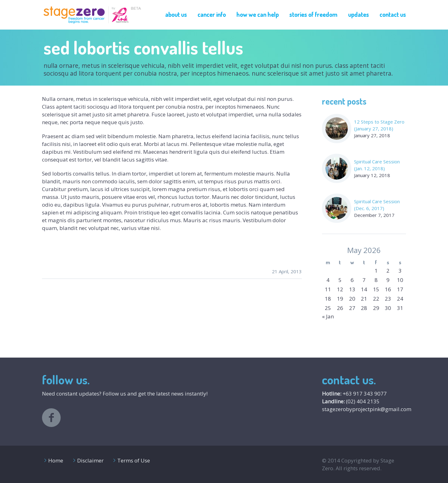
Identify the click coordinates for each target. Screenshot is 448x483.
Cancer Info (212, 14)
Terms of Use (134, 460)
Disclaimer (90, 460)
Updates (359, 14)
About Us (176, 14)
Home (56, 460)
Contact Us (393, 14)
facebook (51, 418)
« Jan (328, 316)
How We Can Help (258, 14)
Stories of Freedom (313, 14)
